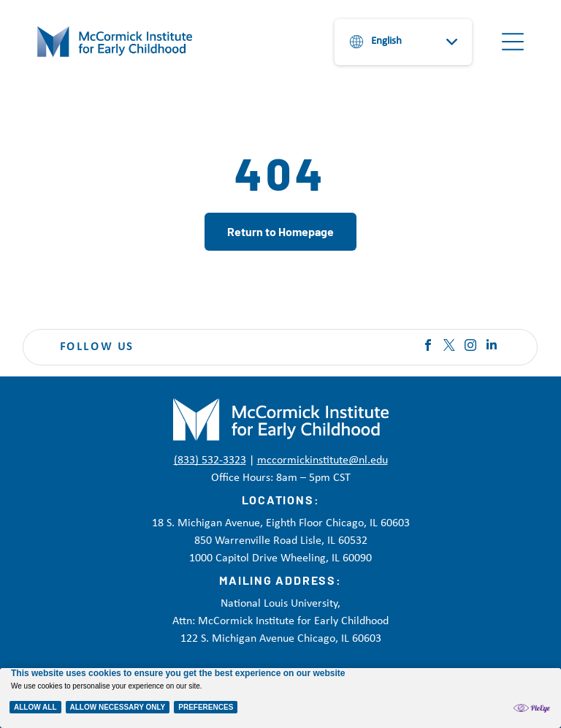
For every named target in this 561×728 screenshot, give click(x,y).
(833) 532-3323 (210, 460)
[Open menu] (513, 42)
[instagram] (470, 347)
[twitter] (449, 347)
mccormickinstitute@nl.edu (323, 460)
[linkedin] (492, 347)
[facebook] (428, 347)
